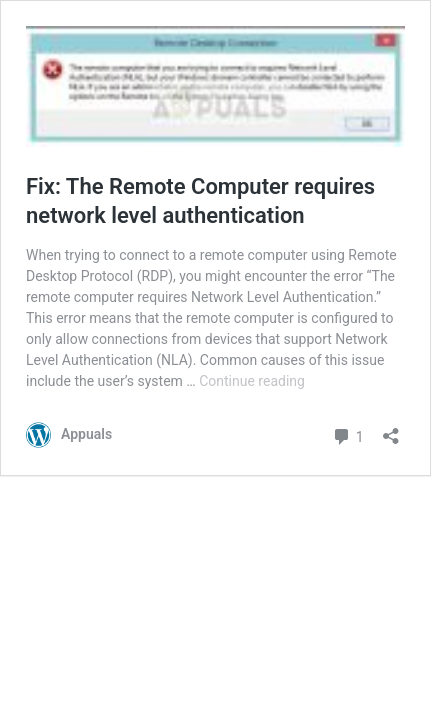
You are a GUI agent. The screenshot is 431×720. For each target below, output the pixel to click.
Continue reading (252, 381)
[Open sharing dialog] (391, 429)
